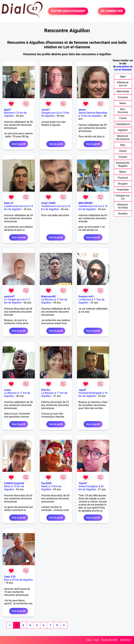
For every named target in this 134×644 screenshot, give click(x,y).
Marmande (123, 91)
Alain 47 (9, 203)
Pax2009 (46, 483)
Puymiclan (123, 190)
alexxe (82, 110)
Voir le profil (19, 144)
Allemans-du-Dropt (123, 206)
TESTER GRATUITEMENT (68, 11)
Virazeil (123, 157)
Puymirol (123, 178)
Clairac (123, 151)
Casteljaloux (123, 124)
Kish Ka (46, 390)
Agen (123, 76)
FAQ (89, 640)
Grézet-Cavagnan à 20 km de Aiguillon (91, 488)
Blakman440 (48, 296)
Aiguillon (123, 130)
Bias (123, 145)
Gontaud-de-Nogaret (123, 164)
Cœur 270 (10, 577)
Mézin (123, 172)
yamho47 (9, 296)
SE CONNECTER (112, 11)
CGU (96, 640)
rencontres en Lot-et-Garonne (123, 68)
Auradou (123, 214)
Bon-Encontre (123, 111)
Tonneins (123, 97)
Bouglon (123, 184)
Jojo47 (82, 390)
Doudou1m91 (86, 296)
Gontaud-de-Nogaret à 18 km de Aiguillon (93, 394)
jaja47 (7, 110)
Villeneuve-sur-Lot (123, 84)
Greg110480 (48, 203)
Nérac (123, 103)
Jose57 (45, 110)
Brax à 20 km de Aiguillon (19, 580)
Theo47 (83, 483)
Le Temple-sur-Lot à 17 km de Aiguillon (17, 301)
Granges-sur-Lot (123, 197)
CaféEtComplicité (14, 483)
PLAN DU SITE (110, 640)
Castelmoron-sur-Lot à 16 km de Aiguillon (19, 208)
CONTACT (126, 640)
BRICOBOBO (86, 203)
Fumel (123, 118)
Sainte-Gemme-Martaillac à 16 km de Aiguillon (93, 114)
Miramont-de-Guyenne (123, 138)
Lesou (7, 390)
